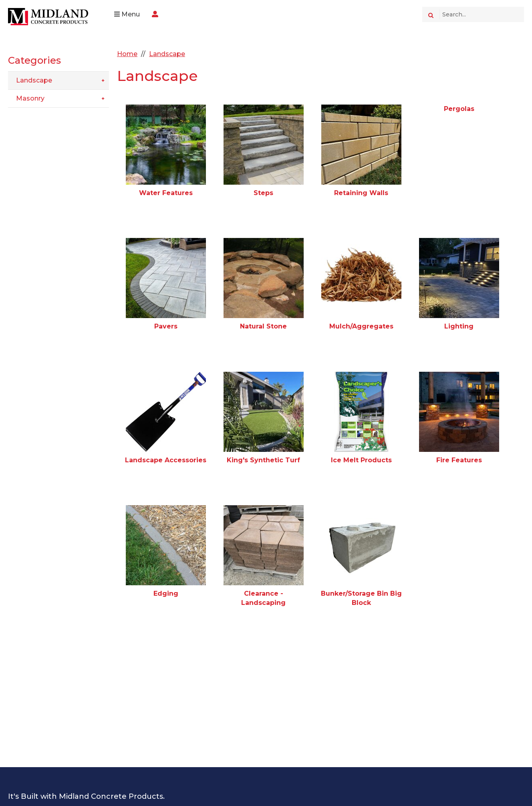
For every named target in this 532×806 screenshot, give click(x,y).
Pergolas (459, 109)
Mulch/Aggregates (361, 326)
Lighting (459, 326)
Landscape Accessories (166, 460)
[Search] (431, 14)
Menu (127, 14)
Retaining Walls (362, 193)
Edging (166, 593)
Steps (264, 193)
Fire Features (459, 460)
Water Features (166, 193)
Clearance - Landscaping (264, 598)
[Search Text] (482, 14)
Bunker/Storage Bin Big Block (361, 598)
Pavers (166, 326)
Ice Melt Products (361, 460)
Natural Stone (264, 326)
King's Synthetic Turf (264, 460)
